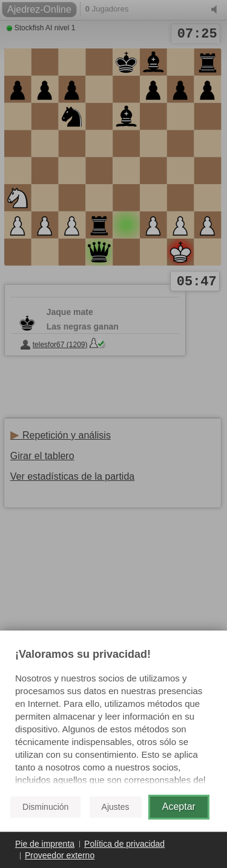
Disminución (45, 807)
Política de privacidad (124, 844)
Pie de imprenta (45, 844)
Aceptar (179, 807)
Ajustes (116, 807)
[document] (113, 717)
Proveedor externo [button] (60, 855)
